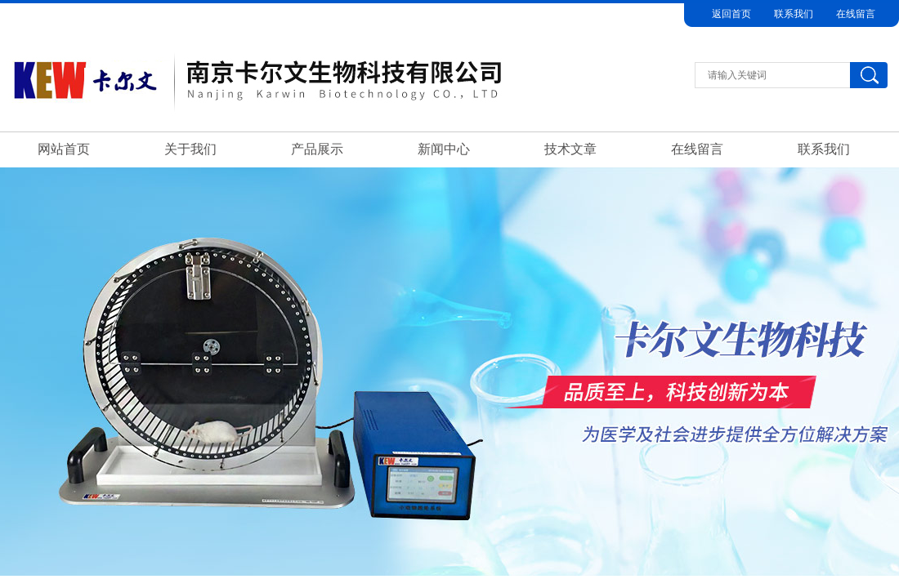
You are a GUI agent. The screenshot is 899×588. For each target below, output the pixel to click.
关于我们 (190, 149)
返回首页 (731, 14)
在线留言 (856, 14)
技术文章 (570, 149)
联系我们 (794, 14)
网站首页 (64, 149)
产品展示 (317, 149)
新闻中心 (444, 149)
